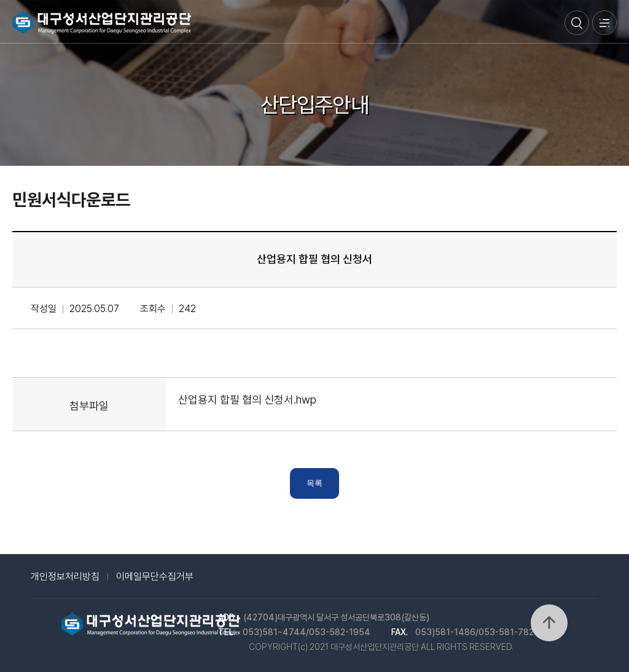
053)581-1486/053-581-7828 (477, 632)
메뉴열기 (604, 23)
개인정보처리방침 (65, 576)
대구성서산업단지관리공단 (102, 22)
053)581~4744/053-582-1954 (307, 632)
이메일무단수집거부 (155, 576)
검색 (577, 23)
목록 (314, 483)
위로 (549, 623)
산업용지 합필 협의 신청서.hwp (247, 400)
